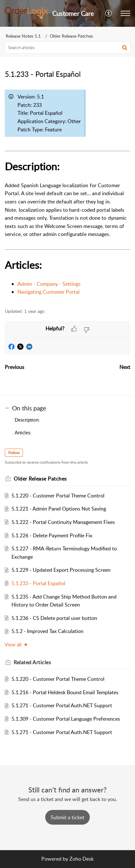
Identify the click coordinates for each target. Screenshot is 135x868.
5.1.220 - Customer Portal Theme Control (58, 496)
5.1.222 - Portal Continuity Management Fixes (63, 522)
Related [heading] (32, 662)
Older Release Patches (71, 36)
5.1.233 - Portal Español (38, 583)
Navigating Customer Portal (49, 292)
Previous (14, 367)
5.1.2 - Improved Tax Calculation (47, 631)
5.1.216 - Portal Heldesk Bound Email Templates (65, 692)
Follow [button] (14, 453)
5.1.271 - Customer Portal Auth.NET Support (62, 705)
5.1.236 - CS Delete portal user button (54, 618)
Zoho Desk (82, 859)
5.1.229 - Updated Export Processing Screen (61, 570)
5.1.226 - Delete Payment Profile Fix (52, 535)
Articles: (23, 432)
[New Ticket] (67, 817)
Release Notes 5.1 (23, 36)
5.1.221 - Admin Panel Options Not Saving (59, 509)
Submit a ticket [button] (67, 817)
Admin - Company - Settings (49, 284)
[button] (109, 13)
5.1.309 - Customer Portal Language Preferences (66, 719)
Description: (27, 420)
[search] (67, 48)
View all (16, 644)
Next (125, 367)
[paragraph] (67, 191)
